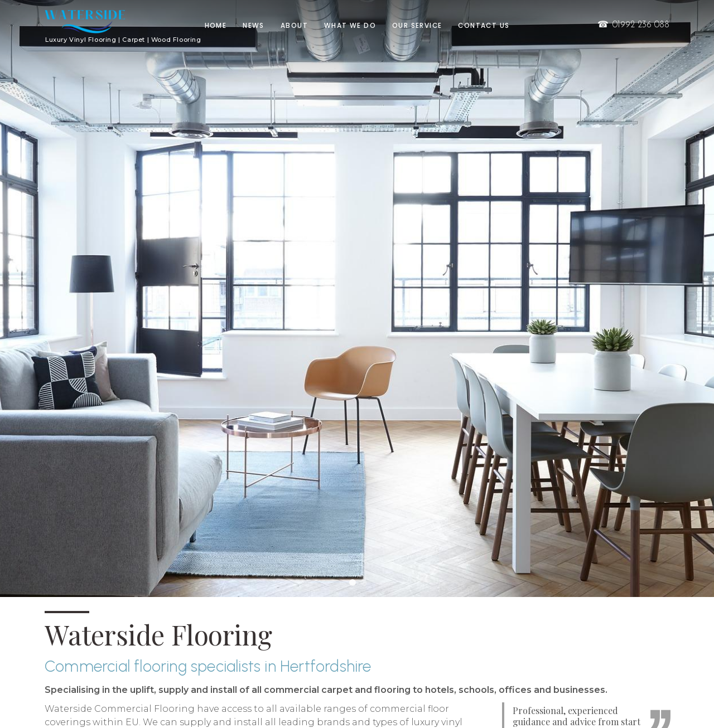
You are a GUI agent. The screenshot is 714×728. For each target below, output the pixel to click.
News (254, 26)
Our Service (417, 26)
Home (216, 26)
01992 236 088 (633, 25)
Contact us (484, 26)
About (294, 26)
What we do (350, 26)
